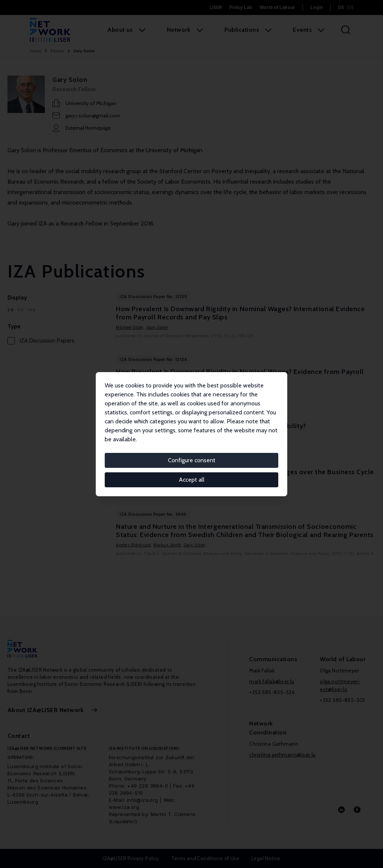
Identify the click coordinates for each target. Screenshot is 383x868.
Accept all (192, 480)
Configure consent (192, 460)
